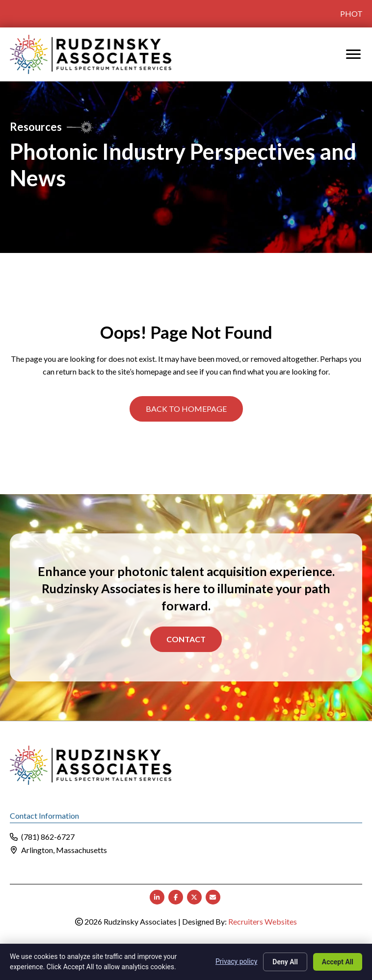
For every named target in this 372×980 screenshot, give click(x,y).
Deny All (285, 962)
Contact (186, 639)
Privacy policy (236, 961)
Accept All (338, 962)
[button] (186, 409)
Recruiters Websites (263, 921)
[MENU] (353, 54)
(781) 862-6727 (48, 837)
